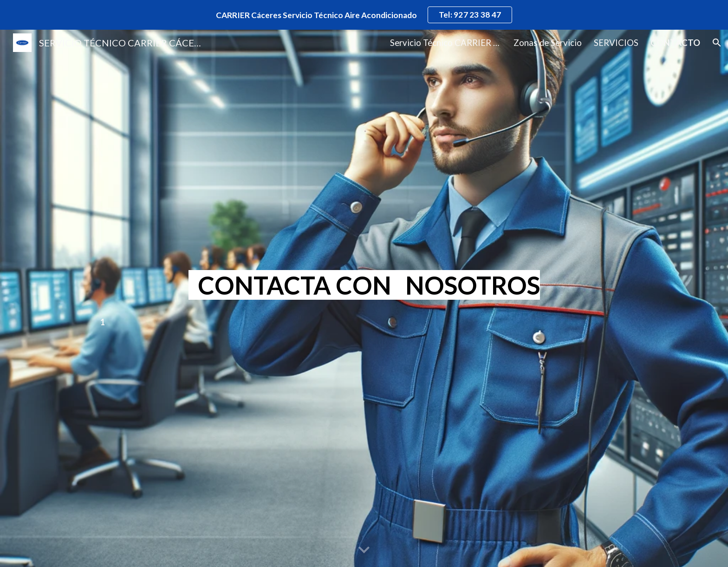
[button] (717, 43)
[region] (364, 15)
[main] (364, 285)
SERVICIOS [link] (616, 43)
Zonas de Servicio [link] (548, 43)
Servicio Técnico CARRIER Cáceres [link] (446, 43)
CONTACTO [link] (675, 43)
